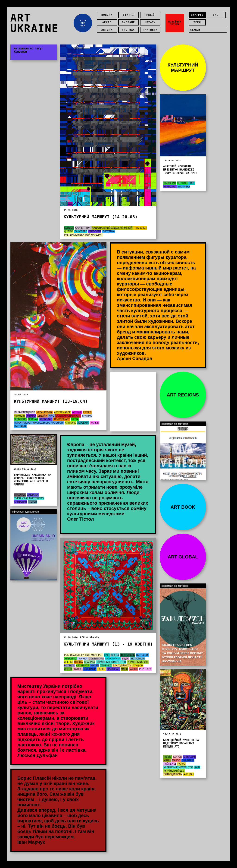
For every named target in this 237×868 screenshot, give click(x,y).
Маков (133, 669)
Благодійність (122, 666)
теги (197, 22)
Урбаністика (45, 412)
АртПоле (70, 423)
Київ (191, 183)
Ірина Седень (90, 637)
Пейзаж (33, 419)
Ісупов (78, 669)
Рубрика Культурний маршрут (83, 235)
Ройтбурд (145, 669)
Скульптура (83, 228)
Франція (20, 416)
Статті (128, 15)
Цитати (150, 22)
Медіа (75, 419)
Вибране (128, 22)
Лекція (68, 662)
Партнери (150, 30)
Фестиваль (128, 655)
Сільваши (90, 669)
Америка (33, 495)
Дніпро (69, 231)
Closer (69, 228)
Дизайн (42, 416)
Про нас (128, 30)
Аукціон (138, 666)
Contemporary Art (68, 416)
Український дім (138, 662)
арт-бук (77, 412)
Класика (90, 662)
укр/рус (197, 15)
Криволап (95, 231)
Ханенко (106, 666)
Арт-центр (83, 666)
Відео (126, 659)
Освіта (78, 662)
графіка (87, 416)
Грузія (87, 412)
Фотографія (113, 659)
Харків (95, 423)
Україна (31, 416)
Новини (107, 15)
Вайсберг (81, 231)
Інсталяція (138, 659)
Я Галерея (140, 228)
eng (216, 15)
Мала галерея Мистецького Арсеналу (39, 423)
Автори (107, 30)
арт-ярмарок (62, 412)
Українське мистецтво (29, 498)
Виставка (109, 231)
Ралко (101, 669)
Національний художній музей (112, 228)
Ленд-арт (83, 423)
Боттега (69, 666)
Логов (68, 669)
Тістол (33, 502)
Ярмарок (20, 495)
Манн (124, 669)
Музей (95, 666)
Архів (107, 22)
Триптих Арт (62, 419)
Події (150, 15)
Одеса (115, 655)
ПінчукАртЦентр (25, 412)
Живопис (20, 419)
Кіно (52, 416)
